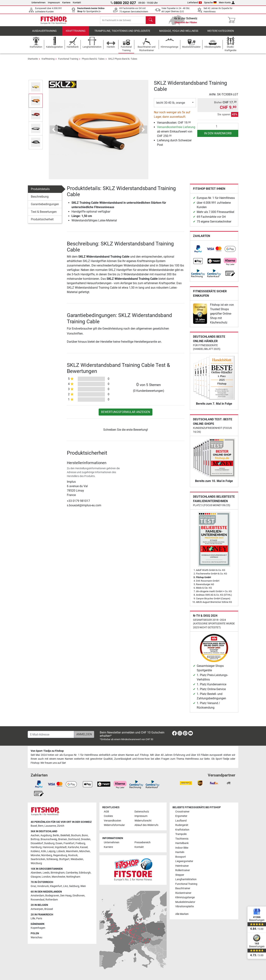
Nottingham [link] (73, 877)
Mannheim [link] (72, 851)
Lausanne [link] (50, 826)
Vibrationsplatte (185, 906)
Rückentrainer (183, 893)
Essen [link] (59, 843)
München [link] (85, 851)
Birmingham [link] (58, 873)
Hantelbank (182, 843)
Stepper (180, 875)
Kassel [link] (84, 847)
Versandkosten (112, 821)
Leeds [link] (46, 873)
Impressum (54, 2)
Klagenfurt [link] (56, 886)
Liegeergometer (184, 861)
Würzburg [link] (36, 863)
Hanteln (180, 852)
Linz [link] (66, 886)
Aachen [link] (35, 835)
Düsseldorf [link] (37, 843)
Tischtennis (182, 839)
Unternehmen (38, 2)
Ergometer (181, 816)
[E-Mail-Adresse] (51, 734)
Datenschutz (142, 812)
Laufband (181, 821)
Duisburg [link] (49, 843)
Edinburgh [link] (85, 873)
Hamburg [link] (36, 847)
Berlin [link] (56, 835)
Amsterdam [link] (37, 896)
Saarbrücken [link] (38, 859)
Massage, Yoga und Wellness (179, 34)
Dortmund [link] (74, 839)
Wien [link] (83, 886)
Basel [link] (34, 826)
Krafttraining (76, 34)
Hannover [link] (48, 847)
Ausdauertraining (44, 34)
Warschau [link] (36, 937)
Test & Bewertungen (44, 215)
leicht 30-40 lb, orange (171, 106)
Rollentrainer (183, 870)
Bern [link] (41, 826)
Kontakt (77, 2)
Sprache (210, 2)
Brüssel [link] (49, 909)
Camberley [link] (72, 873)
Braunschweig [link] (49, 839)
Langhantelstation (186, 879)
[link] (198, 252)
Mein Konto (227, 2)
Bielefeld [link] (65, 835)
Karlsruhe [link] (73, 847)
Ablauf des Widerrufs (146, 825)
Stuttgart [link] (64, 859)
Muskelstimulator (185, 902)
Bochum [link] (76, 835)
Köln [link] (44, 851)
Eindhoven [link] (79, 896)
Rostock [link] (73, 855)
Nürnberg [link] (47, 855)
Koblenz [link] (35, 851)
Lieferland (195, 2)
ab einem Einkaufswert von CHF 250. (176, 135)
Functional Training (68, 62)
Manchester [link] (58, 877)
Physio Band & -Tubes (93, 62)
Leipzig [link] (51, 851)
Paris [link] (39, 918)
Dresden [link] (86, 839)
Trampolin (181, 834)
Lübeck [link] (61, 851)
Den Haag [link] (66, 896)
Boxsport (181, 857)
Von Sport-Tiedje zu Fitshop (47, 751)
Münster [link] (35, 855)
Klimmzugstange (185, 897)
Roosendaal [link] (37, 900)
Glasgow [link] (36, 877)
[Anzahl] (218, 130)
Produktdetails (40, 192)
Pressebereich (143, 842)
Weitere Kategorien (221, 34)
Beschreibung (40, 200)
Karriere (66, 2)
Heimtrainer (182, 866)
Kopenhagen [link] (38, 928)
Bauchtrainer (183, 888)
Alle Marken (182, 914)
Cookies (108, 816)
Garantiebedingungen (45, 207)
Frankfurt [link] (69, 843)
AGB (106, 812)
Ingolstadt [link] (61, 847)
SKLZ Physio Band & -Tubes (123, 62)
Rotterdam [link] (52, 900)
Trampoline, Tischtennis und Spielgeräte (122, 34)
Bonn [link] (85, 835)
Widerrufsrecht (143, 821)
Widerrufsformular (114, 825)
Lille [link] (33, 918)
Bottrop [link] (35, 839)
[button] (54, 133)
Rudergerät (182, 825)
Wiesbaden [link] (77, 859)
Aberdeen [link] (36, 873)
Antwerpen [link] (37, 909)
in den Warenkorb (218, 136)
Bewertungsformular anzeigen (126, 415)
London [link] (46, 877)
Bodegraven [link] (52, 896)
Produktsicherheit (42, 222)
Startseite (33, 62)
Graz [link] (33, 886)
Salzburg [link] (74, 886)
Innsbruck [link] (43, 886)
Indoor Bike (182, 848)
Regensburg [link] (60, 855)
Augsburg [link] (46, 835)
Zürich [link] (61, 826)
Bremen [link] (63, 839)
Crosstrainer (182, 812)
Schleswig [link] (52, 859)
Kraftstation (182, 830)
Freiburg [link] (80, 843)
